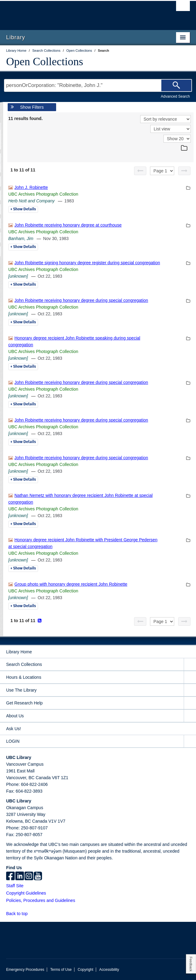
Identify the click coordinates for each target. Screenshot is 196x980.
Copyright (85, 970)
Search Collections (24, 664)
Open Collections (45, 62)
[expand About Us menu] (190, 716)
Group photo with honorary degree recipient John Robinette (71, 584)
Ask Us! (13, 729)
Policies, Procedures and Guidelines (41, 900)
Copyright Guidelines (26, 893)
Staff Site (15, 886)
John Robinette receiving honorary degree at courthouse (68, 225)
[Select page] (162, 171)
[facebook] (10, 877)
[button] (31, 913)
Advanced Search (175, 96)
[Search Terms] (98, 85)
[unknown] (18, 276)
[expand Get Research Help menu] (190, 703)
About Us (15, 716)
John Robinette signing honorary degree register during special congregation (87, 263)
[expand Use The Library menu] (190, 690)
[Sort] (165, 119)
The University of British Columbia (70, 13)
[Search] (176, 85)
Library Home (19, 652)
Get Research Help (24, 703)
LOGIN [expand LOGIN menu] (13, 741)
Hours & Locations (24, 677)
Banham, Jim (21, 238)
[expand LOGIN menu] (190, 741)
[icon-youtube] (38, 877)
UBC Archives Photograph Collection (43, 194)
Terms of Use (61, 970)
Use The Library (21, 690)
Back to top (20, 914)
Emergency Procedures (25, 970)
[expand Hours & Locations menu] (190, 677)
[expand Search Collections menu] (190, 665)
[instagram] (29, 877)
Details (23, 209)
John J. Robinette (31, 187)
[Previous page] (140, 171)
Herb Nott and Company (31, 201)
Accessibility (109, 970)
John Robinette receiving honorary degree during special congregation (81, 300)
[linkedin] (20, 877)
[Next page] (184, 171)
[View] (171, 129)
